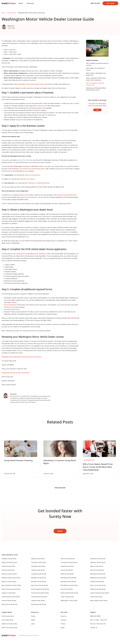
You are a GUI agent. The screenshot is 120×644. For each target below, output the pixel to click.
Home (3, 13)
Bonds (33, 616)
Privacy (63, 624)
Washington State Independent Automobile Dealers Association (22, 357)
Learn (33, 624)
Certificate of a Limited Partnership (38, 183)
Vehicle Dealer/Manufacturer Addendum (33, 254)
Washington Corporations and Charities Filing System (28, 169)
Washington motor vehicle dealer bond (30, 84)
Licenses (63, 620)
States (33, 620)
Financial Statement (10, 305)
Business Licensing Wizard (66, 195)
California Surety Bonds (9, 624)
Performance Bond (8, 616)
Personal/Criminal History (12, 309)
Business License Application (28, 197)
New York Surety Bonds (9, 628)
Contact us (94, 628)
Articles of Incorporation (32, 175)
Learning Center (11, 13)
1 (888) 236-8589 (96, 104)
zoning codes (41, 106)
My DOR (71, 318)
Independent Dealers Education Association (15, 373)
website (14, 302)
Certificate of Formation (27, 179)
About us (64, 616)
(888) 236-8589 (95, 3)
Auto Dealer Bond (7, 620)
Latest (63, 628)
